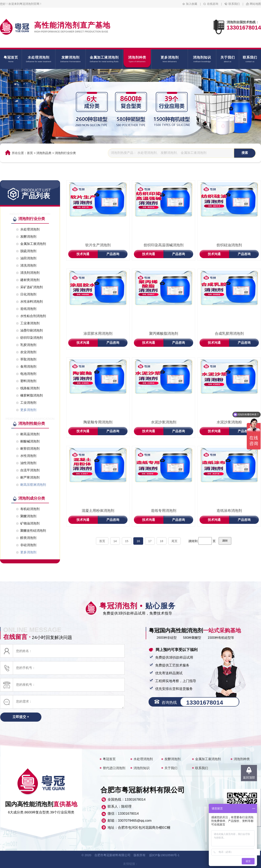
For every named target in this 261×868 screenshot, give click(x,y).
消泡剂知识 (142, 768)
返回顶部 (249, 777)
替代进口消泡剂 (114, 768)
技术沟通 (83, 254)
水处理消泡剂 (143, 759)
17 (150, 541)
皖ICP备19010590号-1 (164, 855)
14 (115, 541)
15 (127, 541)
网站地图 (255, 4)
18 (162, 541)
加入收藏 (192, 4)
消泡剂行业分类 (65, 153)
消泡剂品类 (44, 153)
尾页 (174, 541)
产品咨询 (113, 254)
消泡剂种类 (242, 759)
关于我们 (171, 768)
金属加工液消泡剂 (208, 759)
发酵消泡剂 (172, 759)
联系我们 (234, 4)
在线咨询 (213, 4)
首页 (30, 153)
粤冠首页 (109, 759)
